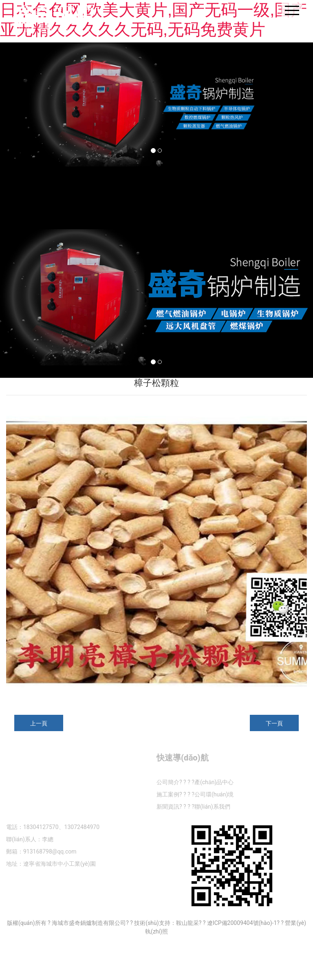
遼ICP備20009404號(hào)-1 (242, 923)
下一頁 (274, 723)
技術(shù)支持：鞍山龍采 (166, 923)
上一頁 (39, 723)
